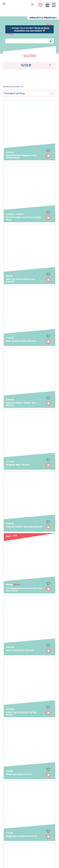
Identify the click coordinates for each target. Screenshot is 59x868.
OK (28, 865)
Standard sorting (29, 19)
